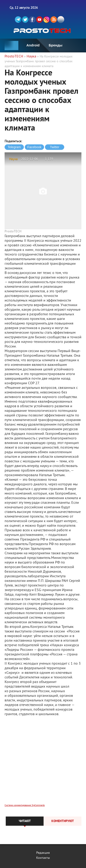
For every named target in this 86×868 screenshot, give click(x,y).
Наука (13, 159)
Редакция (43, 853)
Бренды (56, 45)
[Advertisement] (43, 763)
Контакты (43, 858)
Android (33, 45)
